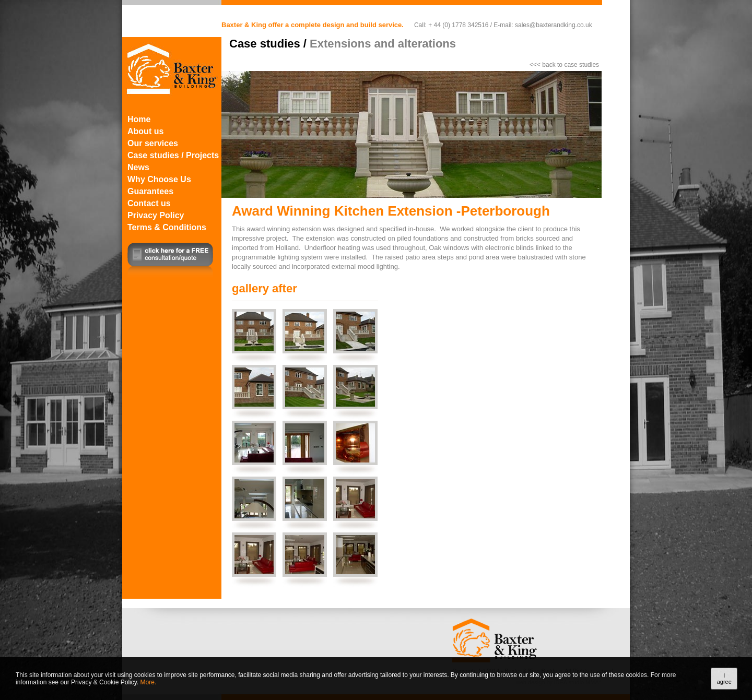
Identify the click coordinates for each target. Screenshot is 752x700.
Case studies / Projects (173, 155)
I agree (724, 679)
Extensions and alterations (383, 44)
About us (145, 131)
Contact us (149, 203)
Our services (153, 143)
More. (149, 682)
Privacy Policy (156, 215)
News (138, 167)
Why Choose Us (159, 179)
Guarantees (150, 191)
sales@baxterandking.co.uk (554, 25)
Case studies (265, 44)
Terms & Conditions (167, 227)
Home (139, 119)
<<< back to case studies (564, 65)
